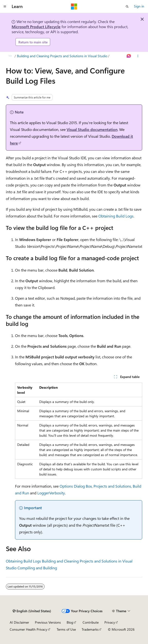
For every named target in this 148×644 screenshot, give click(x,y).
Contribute (91, 622)
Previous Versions (48, 622)
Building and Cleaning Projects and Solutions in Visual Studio (62, 56)
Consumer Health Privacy (28, 629)
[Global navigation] (5, 7)
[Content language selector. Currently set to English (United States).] (32, 611)
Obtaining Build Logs (116, 216)
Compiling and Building (37, 568)
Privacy (110, 622)
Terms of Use (66, 629)
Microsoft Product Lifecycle (36, 27)
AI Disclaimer (19, 622)
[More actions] (138, 56)
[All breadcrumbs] (10, 56)
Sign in (139, 6)
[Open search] (127, 7)
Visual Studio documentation (92, 129)
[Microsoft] (74, 7)
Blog (70, 622)
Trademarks (90, 629)
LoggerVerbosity (51, 493)
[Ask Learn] (129, 56)
